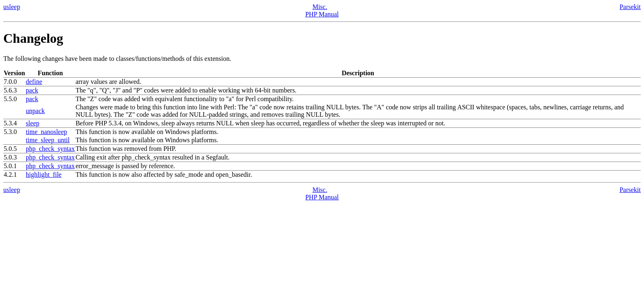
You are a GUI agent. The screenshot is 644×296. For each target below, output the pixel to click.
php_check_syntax (50, 149)
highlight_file (44, 175)
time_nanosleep (46, 132)
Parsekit (630, 7)
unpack (35, 111)
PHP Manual (322, 14)
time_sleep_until (48, 140)
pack (32, 90)
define (34, 82)
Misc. (320, 7)
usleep (12, 7)
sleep (33, 123)
